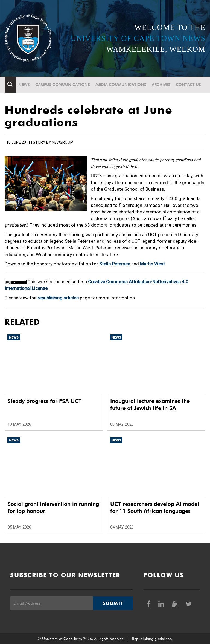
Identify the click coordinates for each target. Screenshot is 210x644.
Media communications (121, 85)
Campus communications (63, 85)
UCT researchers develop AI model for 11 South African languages (155, 507)
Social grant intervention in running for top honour (53, 507)
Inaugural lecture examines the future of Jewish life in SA (150, 405)
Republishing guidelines (152, 639)
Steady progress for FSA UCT (45, 401)
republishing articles (58, 298)
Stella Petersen (115, 264)
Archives (161, 85)
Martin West (152, 264)
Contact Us (188, 85)
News (24, 85)
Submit (113, 603)
